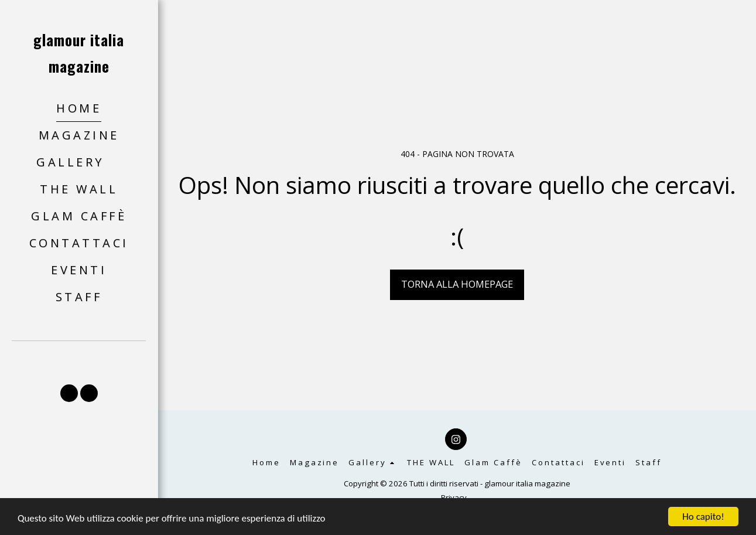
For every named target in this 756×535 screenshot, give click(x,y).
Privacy (454, 497)
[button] (79, 163)
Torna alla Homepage (457, 284)
